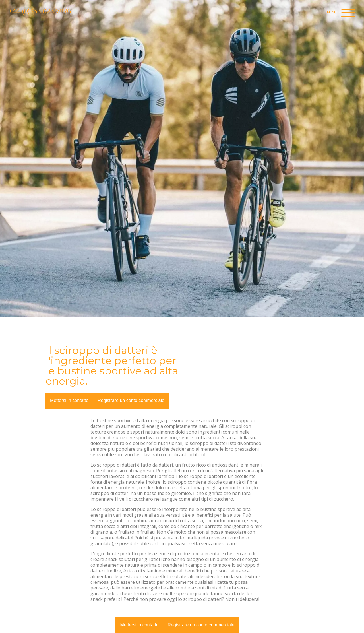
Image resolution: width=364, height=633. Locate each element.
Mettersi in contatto (69, 400)
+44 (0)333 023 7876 (40, 11)
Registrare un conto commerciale (131, 400)
